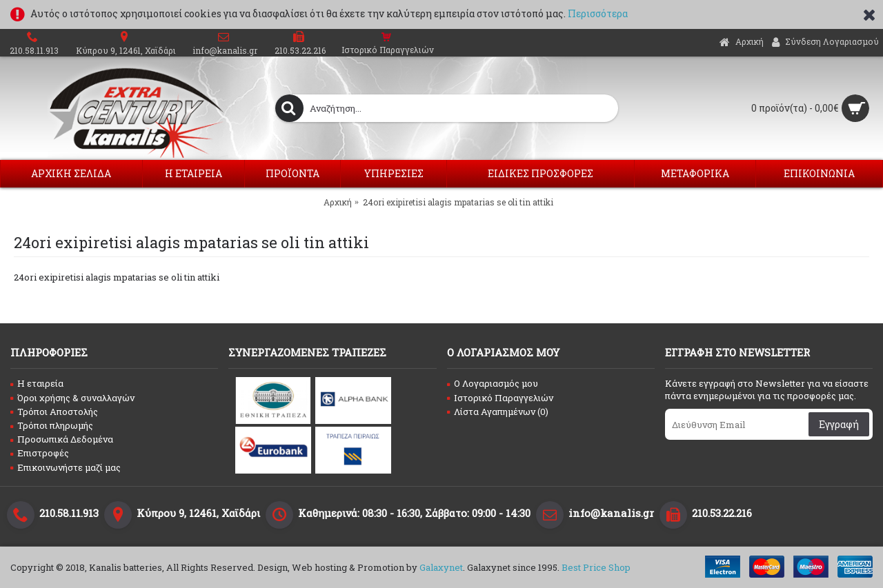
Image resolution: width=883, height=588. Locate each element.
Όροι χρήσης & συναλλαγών (72, 398)
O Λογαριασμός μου (493, 383)
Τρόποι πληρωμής (52, 425)
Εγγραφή (839, 424)
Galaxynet (441, 567)
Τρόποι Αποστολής (54, 412)
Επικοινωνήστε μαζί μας (66, 467)
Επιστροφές (40, 453)
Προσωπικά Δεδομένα (62, 439)
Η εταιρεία (37, 383)
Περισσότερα (598, 13)
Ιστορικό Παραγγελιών (500, 398)
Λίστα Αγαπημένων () (498, 412)
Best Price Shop (596, 567)
